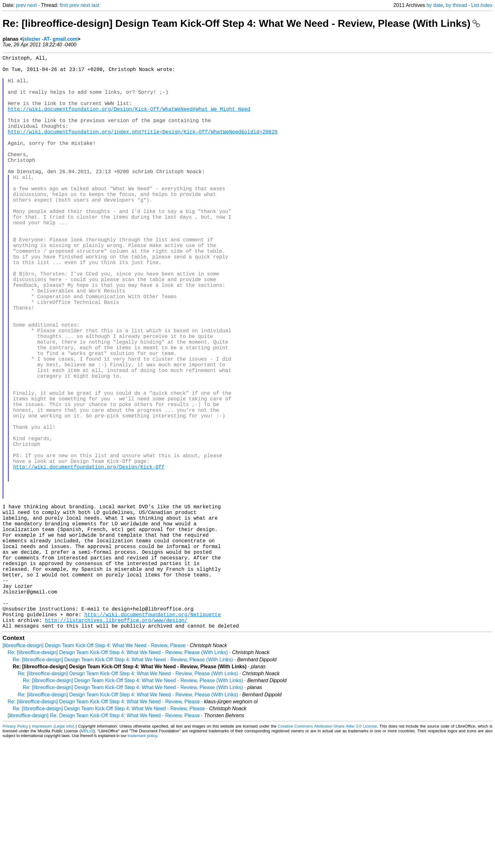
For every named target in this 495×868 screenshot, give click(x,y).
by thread (456, 5)
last (95, 5)
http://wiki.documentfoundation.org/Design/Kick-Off (89, 559)
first (64, 5)
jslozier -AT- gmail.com (50, 39)
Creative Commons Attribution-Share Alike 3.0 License (328, 854)
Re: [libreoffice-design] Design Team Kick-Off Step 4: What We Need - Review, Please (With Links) (241, 23)
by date (435, 5)
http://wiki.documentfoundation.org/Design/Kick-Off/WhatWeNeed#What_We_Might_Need (129, 121)
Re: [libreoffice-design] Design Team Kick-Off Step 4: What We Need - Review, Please (104, 829)
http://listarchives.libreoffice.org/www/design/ (116, 746)
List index (482, 5)
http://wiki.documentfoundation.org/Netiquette (152, 739)
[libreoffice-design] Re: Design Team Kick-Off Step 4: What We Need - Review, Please (104, 843)
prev (21, 5)
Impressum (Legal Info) (53, 854)
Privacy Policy (15, 854)
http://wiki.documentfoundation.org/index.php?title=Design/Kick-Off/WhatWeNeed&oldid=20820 (143, 149)
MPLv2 (87, 858)
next (32, 5)
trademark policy (142, 863)
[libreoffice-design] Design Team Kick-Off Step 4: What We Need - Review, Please (94, 773)
